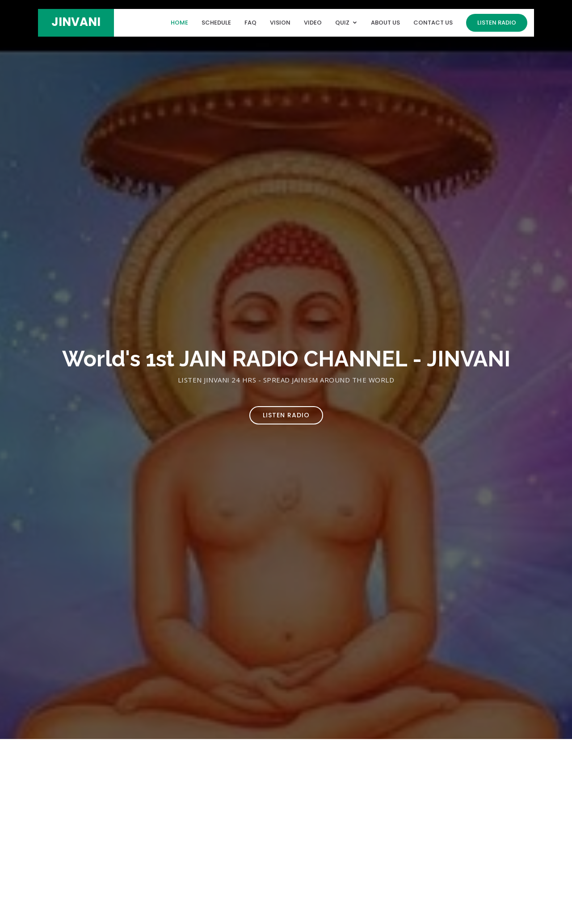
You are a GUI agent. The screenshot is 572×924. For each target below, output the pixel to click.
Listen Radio (497, 23)
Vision (280, 23)
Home (179, 23)
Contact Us (433, 23)
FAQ (250, 23)
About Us (385, 23)
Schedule (216, 23)
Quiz (342, 23)
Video (313, 23)
